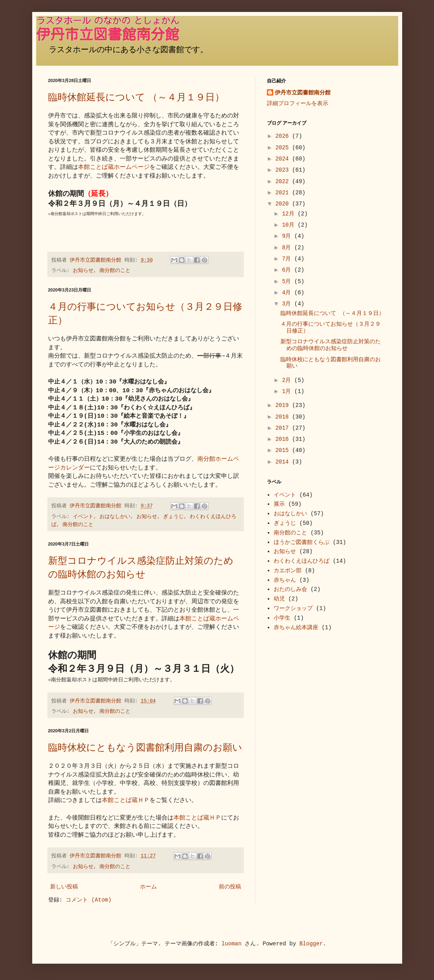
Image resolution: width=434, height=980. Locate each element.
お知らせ (83, 271)
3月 (288, 304)
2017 (284, 428)
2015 (284, 450)
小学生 (282, 618)
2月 (288, 380)
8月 (288, 248)
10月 (290, 225)
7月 (288, 259)
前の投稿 (230, 887)
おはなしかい (115, 517)
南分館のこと (115, 271)
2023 (284, 170)
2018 (284, 417)
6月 (288, 270)
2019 (284, 405)
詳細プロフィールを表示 (298, 104)
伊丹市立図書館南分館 (303, 93)
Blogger (311, 944)
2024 (284, 159)
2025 (284, 148)
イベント (83, 517)
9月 (288, 236)
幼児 (279, 599)
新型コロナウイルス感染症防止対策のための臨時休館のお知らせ (141, 568)
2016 (284, 439)
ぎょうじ (173, 517)
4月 (288, 293)
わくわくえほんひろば (302, 561)
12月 (290, 214)
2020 (284, 204)
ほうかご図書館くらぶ (302, 542)
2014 (284, 462)
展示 (279, 504)
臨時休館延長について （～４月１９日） (136, 97)
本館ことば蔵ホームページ (114, 167)
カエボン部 (288, 571)
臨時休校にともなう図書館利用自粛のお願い (145, 748)
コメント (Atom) (89, 900)
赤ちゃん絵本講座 (296, 628)
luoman (232, 944)
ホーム (148, 887)
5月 (288, 282)
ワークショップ (293, 608)
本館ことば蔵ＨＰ (126, 800)
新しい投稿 (64, 887)
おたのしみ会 (290, 589)
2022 (284, 182)
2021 (284, 193)
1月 (288, 391)
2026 (284, 136)
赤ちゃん (285, 580)
